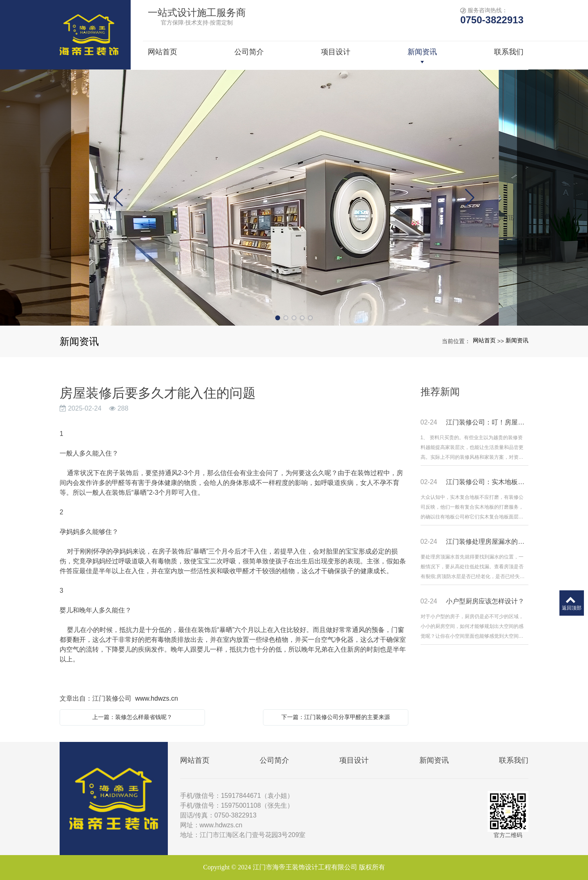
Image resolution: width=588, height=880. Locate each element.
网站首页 (484, 340)
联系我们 (514, 760)
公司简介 (274, 760)
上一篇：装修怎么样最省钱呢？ (132, 717)
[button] (278, 318)
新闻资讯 (517, 340)
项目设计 (354, 760)
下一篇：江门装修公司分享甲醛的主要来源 (336, 717)
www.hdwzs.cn (157, 698)
